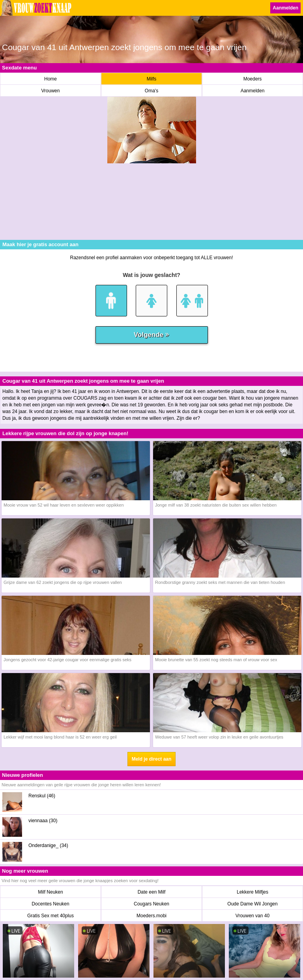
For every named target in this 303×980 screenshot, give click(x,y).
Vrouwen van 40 (252, 916)
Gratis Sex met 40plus (50, 916)
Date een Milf (152, 892)
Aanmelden (285, 8)
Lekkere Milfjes (252, 892)
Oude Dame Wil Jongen (252, 904)
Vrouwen (51, 91)
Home (50, 79)
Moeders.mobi (151, 916)
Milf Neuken (50, 892)
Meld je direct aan (152, 759)
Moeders (253, 79)
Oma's (151, 91)
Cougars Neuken (151, 904)
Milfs (152, 79)
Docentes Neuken (50, 904)
